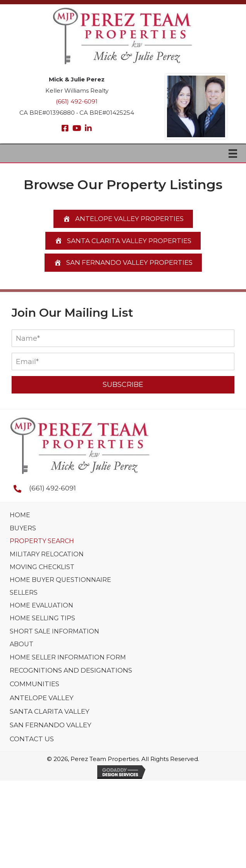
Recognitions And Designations (71, 670)
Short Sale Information (54, 631)
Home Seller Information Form (68, 657)
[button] (65, 128)
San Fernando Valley (51, 725)
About (22, 644)
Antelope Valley (42, 698)
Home (20, 515)
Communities (34, 684)
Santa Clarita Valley (50, 711)
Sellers (24, 593)
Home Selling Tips (42, 618)
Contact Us (32, 739)
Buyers (23, 528)
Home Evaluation (41, 605)
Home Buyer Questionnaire (60, 580)
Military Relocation (47, 554)
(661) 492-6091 (77, 101)
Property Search (42, 541)
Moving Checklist (42, 567)
